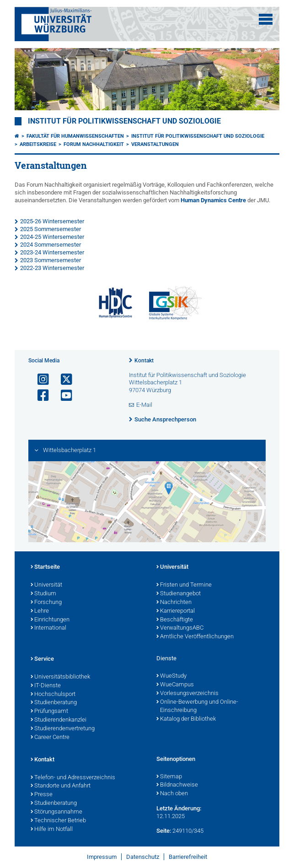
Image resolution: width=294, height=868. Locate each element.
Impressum (102, 857)
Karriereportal (176, 611)
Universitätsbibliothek (60, 677)
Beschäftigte (175, 620)
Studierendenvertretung (63, 729)
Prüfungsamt (49, 712)
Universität (46, 585)
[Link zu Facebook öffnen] (39, 396)
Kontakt (144, 361)
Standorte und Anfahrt (61, 786)
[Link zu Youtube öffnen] (63, 396)
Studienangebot (179, 594)
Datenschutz (143, 857)
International (48, 628)
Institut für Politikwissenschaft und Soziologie (124, 121)
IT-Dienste (46, 686)
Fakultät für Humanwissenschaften (75, 136)
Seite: (164, 831)
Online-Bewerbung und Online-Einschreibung (197, 707)
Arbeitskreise (38, 144)
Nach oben (172, 794)
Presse (42, 795)
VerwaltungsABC (180, 628)
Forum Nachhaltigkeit (94, 144)
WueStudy (171, 676)
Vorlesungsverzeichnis (187, 694)
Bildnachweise (177, 785)
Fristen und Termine (184, 585)
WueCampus (175, 685)
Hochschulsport (53, 695)
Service (42, 659)
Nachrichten (174, 603)
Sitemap (169, 777)
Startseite (45, 567)
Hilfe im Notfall (52, 830)
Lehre (40, 611)
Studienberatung (54, 703)
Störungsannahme (56, 812)
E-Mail (144, 405)
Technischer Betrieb (58, 821)
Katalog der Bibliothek (186, 719)
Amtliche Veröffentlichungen (195, 637)
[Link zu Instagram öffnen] (39, 380)
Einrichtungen (50, 620)
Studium (43, 594)
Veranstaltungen (155, 144)
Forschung (46, 603)
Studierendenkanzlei (59, 720)
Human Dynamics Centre (213, 200)
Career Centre (50, 738)
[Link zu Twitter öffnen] (63, 380)
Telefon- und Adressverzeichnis (73, 778)
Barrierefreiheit (188, 857)
